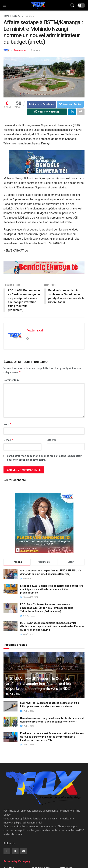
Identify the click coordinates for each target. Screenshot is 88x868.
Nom (7, 424)
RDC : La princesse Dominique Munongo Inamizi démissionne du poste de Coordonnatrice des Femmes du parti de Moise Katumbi (52, 627)
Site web (52, 440)
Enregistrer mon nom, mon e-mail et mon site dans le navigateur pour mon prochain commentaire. (44, 458)
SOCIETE (30, 16)
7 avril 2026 (13, 694)
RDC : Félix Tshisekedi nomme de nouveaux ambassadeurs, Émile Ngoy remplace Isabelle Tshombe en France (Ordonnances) (47, 608)
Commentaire (13, 380)
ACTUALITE (17, 16)
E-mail (8, 440)
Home (6, 16)
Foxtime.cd (20, 50)
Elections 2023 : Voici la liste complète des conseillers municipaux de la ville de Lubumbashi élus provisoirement (52, 589)
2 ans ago (36, 50)
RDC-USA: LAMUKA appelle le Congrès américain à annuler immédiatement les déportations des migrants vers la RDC (38, 684)
